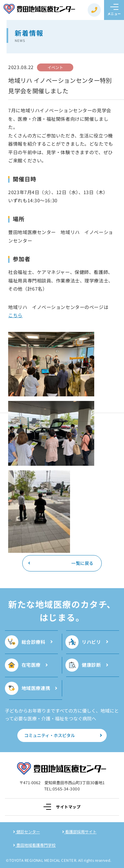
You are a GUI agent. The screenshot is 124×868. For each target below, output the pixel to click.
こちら (15, 315)
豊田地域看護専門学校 (34, 845)
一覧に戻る (61, 563)
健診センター (27, 832)
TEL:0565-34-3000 (62, 789)
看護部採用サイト (80, 832)
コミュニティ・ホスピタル (63, 735)
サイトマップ (62, 807)
